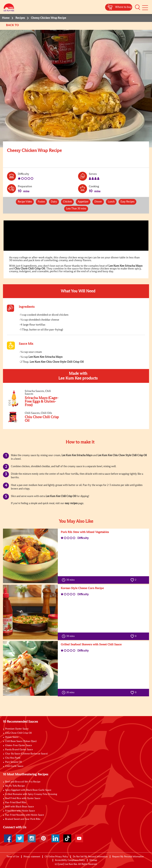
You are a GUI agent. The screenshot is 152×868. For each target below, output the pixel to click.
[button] (138, 7)
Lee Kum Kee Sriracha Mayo (125, 266)
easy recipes (71, 503)
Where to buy (123, 7)
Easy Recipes (127, 202)
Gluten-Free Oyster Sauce (19, 746)
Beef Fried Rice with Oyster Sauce (23, 798)
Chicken (67, 202)
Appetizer (83, 202)
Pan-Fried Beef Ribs (16, 803)
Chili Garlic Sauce (14, 766)
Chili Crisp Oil (139, 455)
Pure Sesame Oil (13, 762)
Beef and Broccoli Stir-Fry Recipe (23, 782)
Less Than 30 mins (76, 209)
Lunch (111, 202)
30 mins (69, 580)
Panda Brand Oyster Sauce (19, 750)
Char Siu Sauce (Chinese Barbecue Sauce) (26, 754)
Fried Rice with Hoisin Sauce (20, 811)
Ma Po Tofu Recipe (15, 786)
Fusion (41, 202)
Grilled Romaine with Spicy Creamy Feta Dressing (31, 794)
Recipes (20, 18)
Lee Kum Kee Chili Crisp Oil (61, 496)
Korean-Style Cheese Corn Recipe (82, 588)
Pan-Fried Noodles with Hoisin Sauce (25, 815)
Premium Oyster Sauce (17, 729)
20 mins (69, 693)
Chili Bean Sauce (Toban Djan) (21, 741)
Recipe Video (25, 202)
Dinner (98, 202)
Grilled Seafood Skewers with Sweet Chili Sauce (91, 644)
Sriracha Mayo (85, 455)
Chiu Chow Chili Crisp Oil (30, 269)
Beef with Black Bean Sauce (19, 807)
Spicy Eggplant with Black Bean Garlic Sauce (28, 790)
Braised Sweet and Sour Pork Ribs (23, 819)
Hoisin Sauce (12, 737)
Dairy (54, 202)
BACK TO (13, 25)
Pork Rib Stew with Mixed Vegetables (85, 532)
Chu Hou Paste (13, 758)
